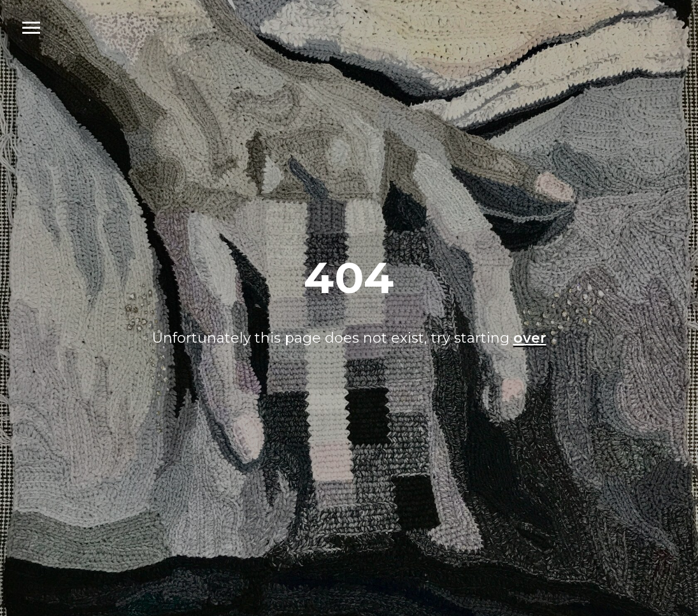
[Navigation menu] (31, 28)
